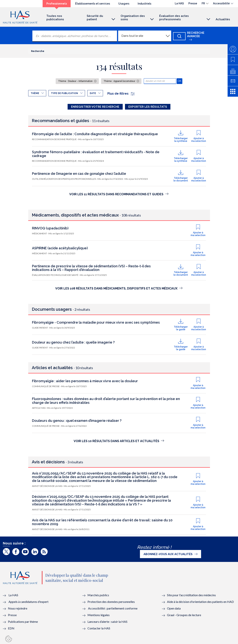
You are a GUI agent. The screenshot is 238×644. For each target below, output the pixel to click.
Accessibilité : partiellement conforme (113, 608)
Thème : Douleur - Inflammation (76, 81)
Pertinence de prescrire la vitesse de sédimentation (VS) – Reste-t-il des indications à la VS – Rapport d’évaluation (91, 268)
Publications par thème (23, 622)
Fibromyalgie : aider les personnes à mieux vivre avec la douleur (85, 381)
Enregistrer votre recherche (95, 107)
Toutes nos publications (55, 18)
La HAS (179, 3)
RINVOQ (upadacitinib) (50, 228)
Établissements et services (93, 4)
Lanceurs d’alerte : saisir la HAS (107, 622)
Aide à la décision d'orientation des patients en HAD (200, 602)
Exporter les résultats (148, 107)
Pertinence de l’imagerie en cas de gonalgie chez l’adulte (79, 174)
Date (93, 93)
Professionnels (57, 4)
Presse (193, 3)
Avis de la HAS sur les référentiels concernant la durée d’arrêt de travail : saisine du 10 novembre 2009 (102, 522)
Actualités (223, 19)
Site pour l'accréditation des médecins (191, 595)
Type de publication (64, 93)
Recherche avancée (196, 35)
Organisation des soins (133, 18)
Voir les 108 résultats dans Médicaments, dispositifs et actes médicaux (119, 288)
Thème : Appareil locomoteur (120, 81)
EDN (11, 628)
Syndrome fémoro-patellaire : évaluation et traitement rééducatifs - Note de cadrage (96, 154)
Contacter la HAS (99, 628)
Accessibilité (221, 3)
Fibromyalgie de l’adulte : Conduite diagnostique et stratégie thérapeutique (95, 134)
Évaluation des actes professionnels (174, 18)
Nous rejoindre (18, 608)
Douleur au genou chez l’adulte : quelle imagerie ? (73, 342)
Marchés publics (99, 595)
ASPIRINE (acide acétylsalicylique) (60, 248)
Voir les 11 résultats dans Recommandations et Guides (119, 194)
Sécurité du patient (95, 18)
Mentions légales (99, 615)
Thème (35, 93)
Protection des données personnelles (111, 602)
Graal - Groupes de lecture (184, 615)
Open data (174, 608)
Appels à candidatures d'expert (28, 602)
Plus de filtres (121, 94)
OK (180, 81)
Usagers (124, 4)
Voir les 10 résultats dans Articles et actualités (119, 441)
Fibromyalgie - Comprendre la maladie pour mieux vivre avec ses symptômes (96, 322)
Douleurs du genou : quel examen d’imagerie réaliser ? (77, 421)
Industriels (144, 4)
